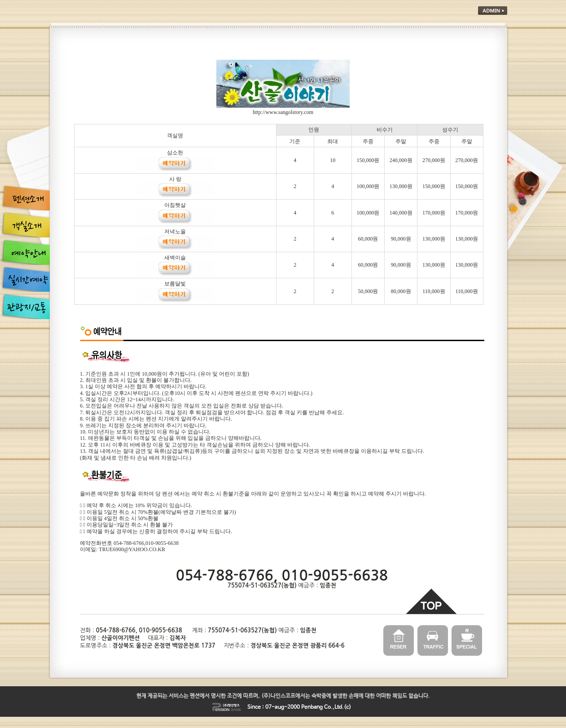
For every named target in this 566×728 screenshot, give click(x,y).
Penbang (312, 707)
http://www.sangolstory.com (283, 112)
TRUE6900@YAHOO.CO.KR (132, 549)
